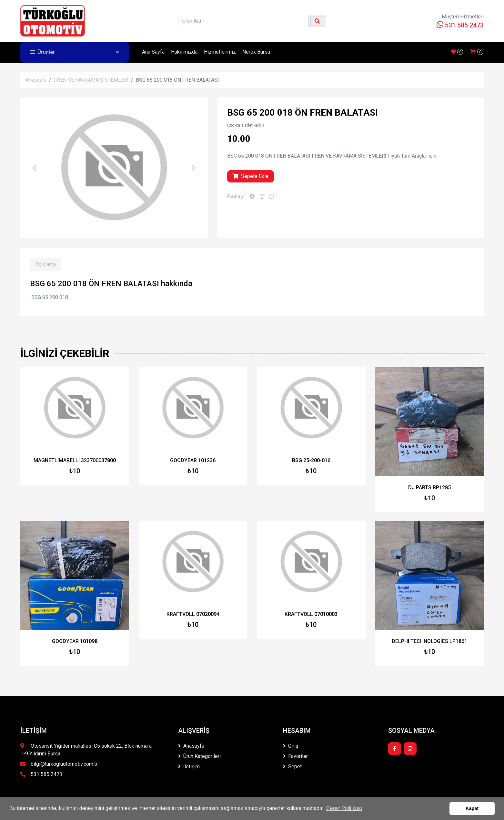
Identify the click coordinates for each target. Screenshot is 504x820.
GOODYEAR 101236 (193, 460)
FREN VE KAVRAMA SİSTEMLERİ (91, 80)
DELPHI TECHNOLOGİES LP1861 (429, 641)
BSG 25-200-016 (311, 460)
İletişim (189, 767)
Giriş (291, 746)
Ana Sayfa (153, 52)
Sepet (292, 767)
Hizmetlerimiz (220, 52)
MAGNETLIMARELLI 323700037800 (75, 460)
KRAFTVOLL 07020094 (193, 614)
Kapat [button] (472, 808)
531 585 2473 (460, 25)
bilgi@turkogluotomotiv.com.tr (59, 764)
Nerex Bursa (256, 52)
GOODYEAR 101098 (75, 641)
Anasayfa (36, 80)
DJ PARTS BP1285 (429, 488)
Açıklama (46, 264)
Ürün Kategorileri (199, 756)
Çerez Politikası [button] (344, 808)
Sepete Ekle (251, 176)
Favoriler (295, 756)
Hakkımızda (184, 52)
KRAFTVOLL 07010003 (311, 614)
